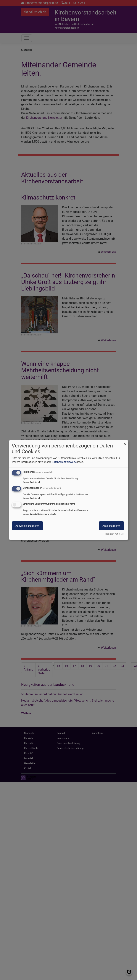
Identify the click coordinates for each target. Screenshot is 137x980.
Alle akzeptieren (111, 526)
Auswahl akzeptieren (27, 526)
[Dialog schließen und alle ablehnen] (125, 443)
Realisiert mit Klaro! (115, 534)
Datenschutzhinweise (64, 462)
